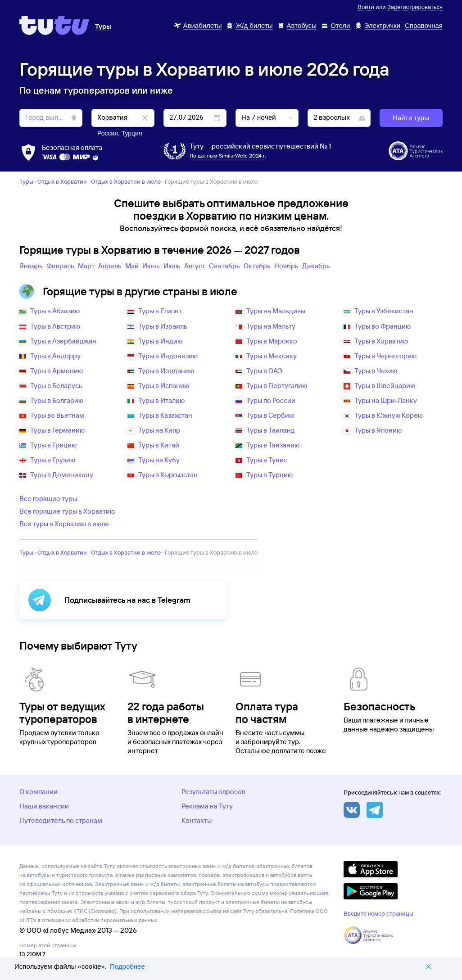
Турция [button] (132, 133)
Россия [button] (108, 133)
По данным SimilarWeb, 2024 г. (228, 156)
